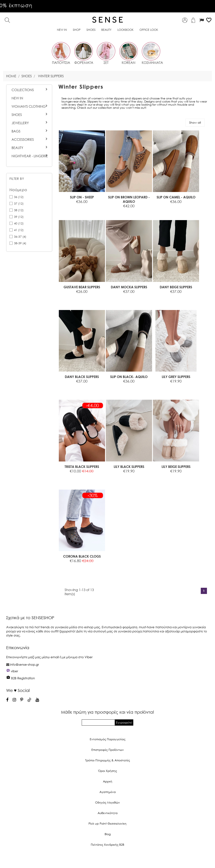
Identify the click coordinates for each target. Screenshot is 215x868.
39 (19, 217)
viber (14, 671)
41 (19, 230)
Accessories (23, 139)
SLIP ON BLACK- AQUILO (129, 377)
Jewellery (20, 123)
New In (17, 98)
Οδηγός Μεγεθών (107, 802)
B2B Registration (21, 678)
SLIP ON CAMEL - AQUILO (176, 197)
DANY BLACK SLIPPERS (82, 377)
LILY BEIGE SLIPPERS (176, 467)
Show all (195, 122)
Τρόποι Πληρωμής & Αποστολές (108, 760)
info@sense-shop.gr (25, 664)
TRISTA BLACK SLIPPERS (82, 467)
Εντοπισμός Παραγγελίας (108, 739)
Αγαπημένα (108, 792)
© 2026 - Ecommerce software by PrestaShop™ (107, 858)
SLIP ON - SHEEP (82, 197)
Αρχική (108, 781)
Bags (16, 131)
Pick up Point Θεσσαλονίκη (107, 823)
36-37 (20, 237)
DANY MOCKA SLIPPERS (129, 287)
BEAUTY (17, 148)
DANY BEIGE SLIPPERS (176, 287)
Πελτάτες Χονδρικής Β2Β (107, 845)
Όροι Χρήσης (108, 771)
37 (19, 203)
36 (19, 197)
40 (19, 223)
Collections (23, 90)
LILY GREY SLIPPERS (176, 377)
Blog (108, 834)
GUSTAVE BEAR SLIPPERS (82, 287)
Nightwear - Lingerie (30, 156)
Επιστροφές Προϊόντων (108, 750)
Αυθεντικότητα (108, 813)
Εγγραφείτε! (124, 722)
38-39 (20, 243)
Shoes (17, 115)
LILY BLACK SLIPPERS (129, 467)
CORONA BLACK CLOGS (82, 556)
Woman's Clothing (29, 106)
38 (19, 210)
